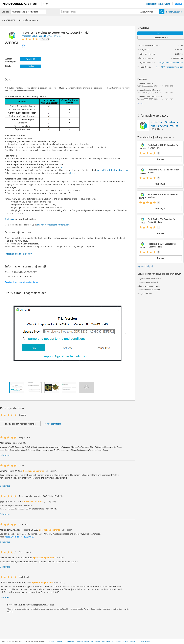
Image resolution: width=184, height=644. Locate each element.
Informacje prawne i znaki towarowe (79, 641)
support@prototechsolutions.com (112, 170)
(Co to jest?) (51, 471)
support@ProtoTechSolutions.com (53, 225)
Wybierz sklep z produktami (25, 12)
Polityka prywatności (55, 641)
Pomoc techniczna (52, 424)
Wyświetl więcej (145, 266)
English (31, 66)
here (63, 167)
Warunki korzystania (102, 641)
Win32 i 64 (31, 59)
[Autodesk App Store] (20, 4)
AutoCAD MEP (9, 20)
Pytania (125, 641)
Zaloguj (178, 4)
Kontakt (133, 641)
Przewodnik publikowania (158, 4)
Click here (9, 219)
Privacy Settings (144, 641)
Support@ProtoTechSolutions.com (169, 67)
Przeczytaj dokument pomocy (19, 254)
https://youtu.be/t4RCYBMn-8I (20, 537)
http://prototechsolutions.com (171, 63)
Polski (47, 4)
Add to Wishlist (161, 38)
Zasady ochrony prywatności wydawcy (21, 282)
